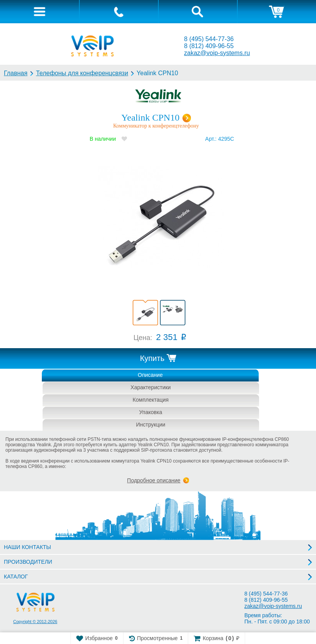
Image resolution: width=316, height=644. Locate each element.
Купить (152, 358)
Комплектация (151, 400)
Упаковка (150, 412)
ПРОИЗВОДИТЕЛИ (28, 562)
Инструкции (151, 425)
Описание (150, 375)
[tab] (39, 12)
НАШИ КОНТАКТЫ (27, 547)
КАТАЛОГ (16, 577)
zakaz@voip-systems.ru (217, 53)
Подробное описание (154, 480)
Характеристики (151, 387)
